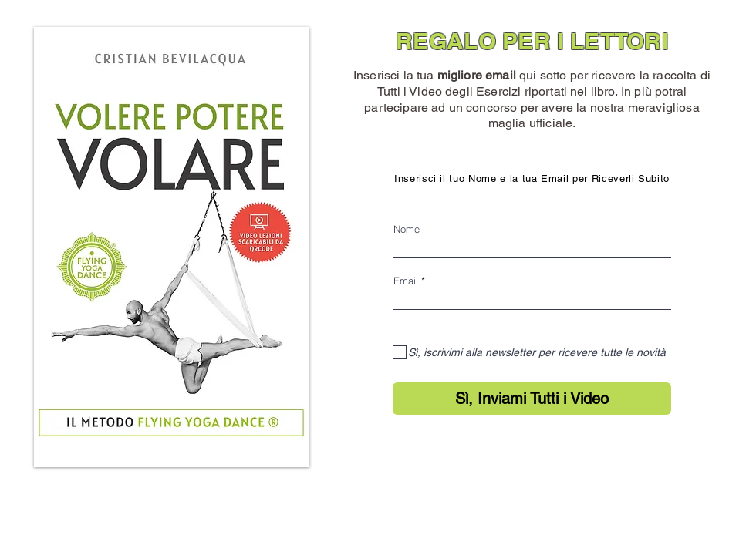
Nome (407, 229)
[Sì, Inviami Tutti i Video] (532, 399)
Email (406, 281)
